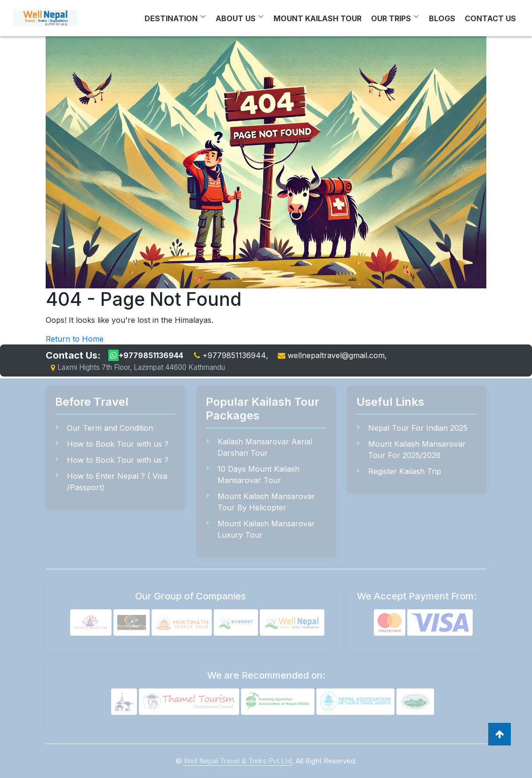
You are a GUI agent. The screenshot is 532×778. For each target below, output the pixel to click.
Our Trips (391, 18)
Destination (171, 18)
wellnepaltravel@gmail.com (336, 355)
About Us (236, 18)
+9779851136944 (146, 355)
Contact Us (490, 18)
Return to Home (75, 339)
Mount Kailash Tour (318, 18)
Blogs (442, 18)
